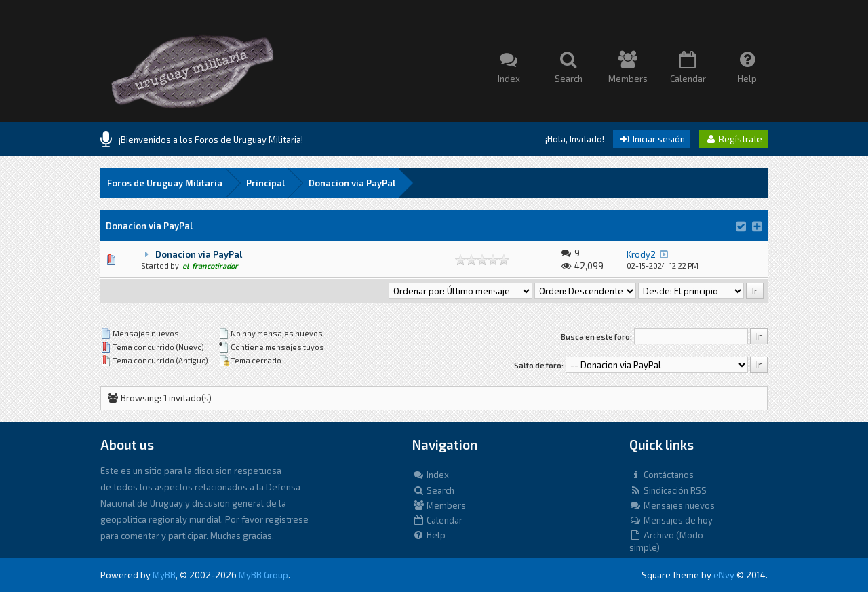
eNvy (724, 575)
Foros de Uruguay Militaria (165, 183)
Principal (265, 183)
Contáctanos (662, 475)
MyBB (164, 575)
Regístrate (733, 139)
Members (439, 505)
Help (429, 535)
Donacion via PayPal (352, 183)
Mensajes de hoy (671, 520)
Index (431, 475)
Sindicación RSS (668, 490)
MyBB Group (263, 575)
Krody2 (641, 254)
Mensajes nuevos (672, 505)
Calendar (437, 520)
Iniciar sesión (652, 139)
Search (433, 490)
